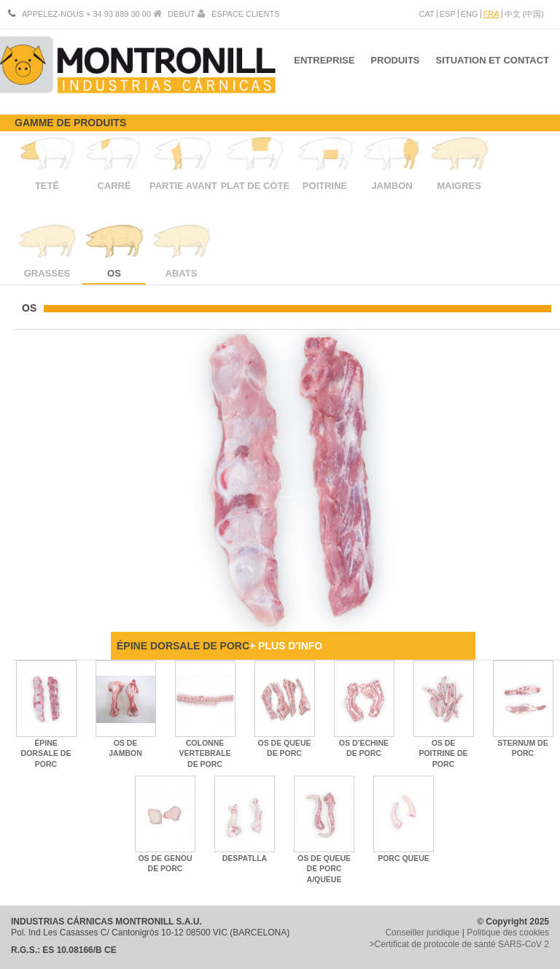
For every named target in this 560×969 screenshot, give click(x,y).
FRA (491, 14)
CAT (427, 14)
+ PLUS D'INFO (286, 646)
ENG (470, 14)
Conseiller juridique (422, 933)
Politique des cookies (508, 933)
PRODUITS (393, 65)
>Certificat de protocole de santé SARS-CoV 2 (459, 944)
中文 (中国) (524, 14)
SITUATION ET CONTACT (492, 65)
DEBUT (181, 14)
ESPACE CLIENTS (245, 14)
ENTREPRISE (320, 65)
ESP (448, 14)
